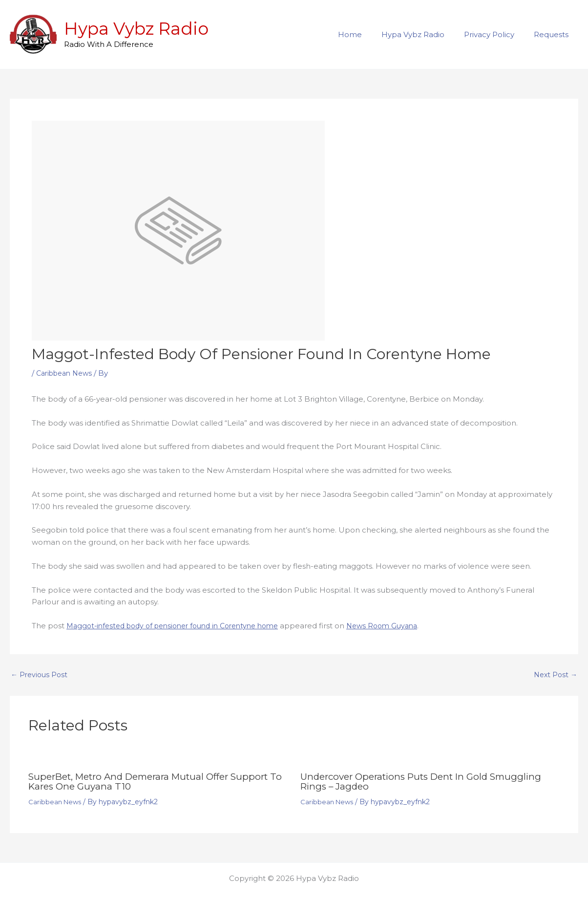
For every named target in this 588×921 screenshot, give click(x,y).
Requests (554, 34)
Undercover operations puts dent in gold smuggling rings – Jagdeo (429, 781)
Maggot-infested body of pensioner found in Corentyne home (181, 626)
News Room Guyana (402, 626)
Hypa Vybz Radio (136, 29)
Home (367, 34)
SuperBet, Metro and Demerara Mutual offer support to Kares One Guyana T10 (157, 781)
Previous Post (41, 675)
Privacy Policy (496, 34)
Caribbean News (67, 373)
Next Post (554, 675)
